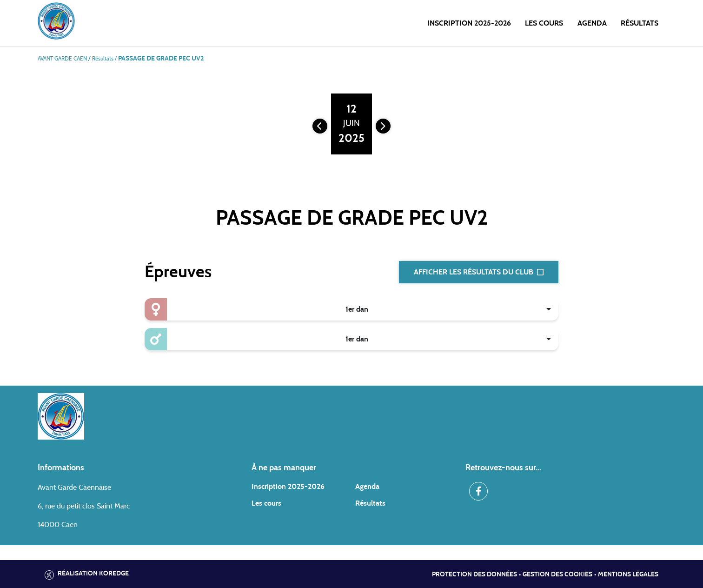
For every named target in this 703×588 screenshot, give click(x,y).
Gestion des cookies (557, 575)
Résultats (640, 23)
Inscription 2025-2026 (469, 23)
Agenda (592, 23)
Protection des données (474, 575)
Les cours (544, 23)
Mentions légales (628, 575)
